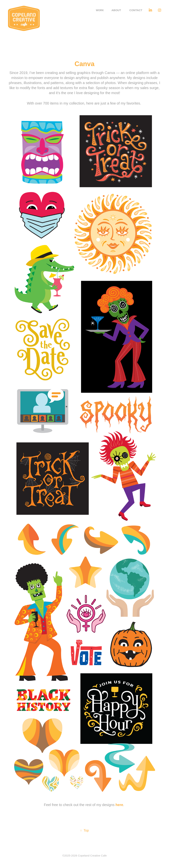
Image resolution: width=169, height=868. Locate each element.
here (119, 805)
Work (100, 10)
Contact (136, 10)
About (116, 10)
